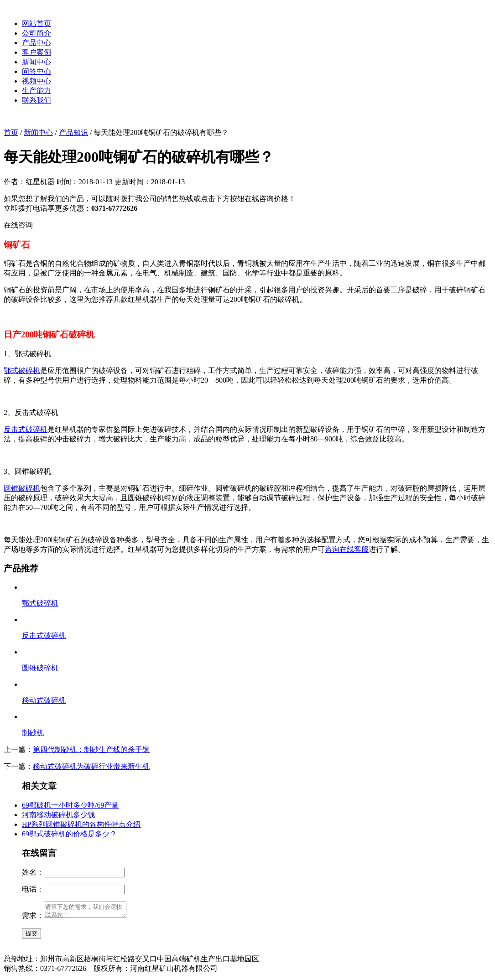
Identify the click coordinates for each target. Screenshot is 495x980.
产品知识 (73, 132)
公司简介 (36, 33)
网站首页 (36, 23)
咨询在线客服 (347, 549)
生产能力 (36, 91)
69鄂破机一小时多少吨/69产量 (70, 805)
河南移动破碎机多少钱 (58, 815)
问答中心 (36, 71)
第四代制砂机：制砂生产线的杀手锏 (91, 749)
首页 (11, 132)
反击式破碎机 (26, 429)
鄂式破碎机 (22, 371)
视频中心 (36, 81)
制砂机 (33, 733)
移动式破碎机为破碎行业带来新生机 (91, 766)
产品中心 (36, 43)
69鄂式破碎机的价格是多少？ (69, 834)
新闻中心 (36, 62)
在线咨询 (18, 225)
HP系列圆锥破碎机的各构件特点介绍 (81, 824)
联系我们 (36, 100)
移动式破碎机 (44, 700)
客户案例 (36, 52)
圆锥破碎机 (22, 488)
